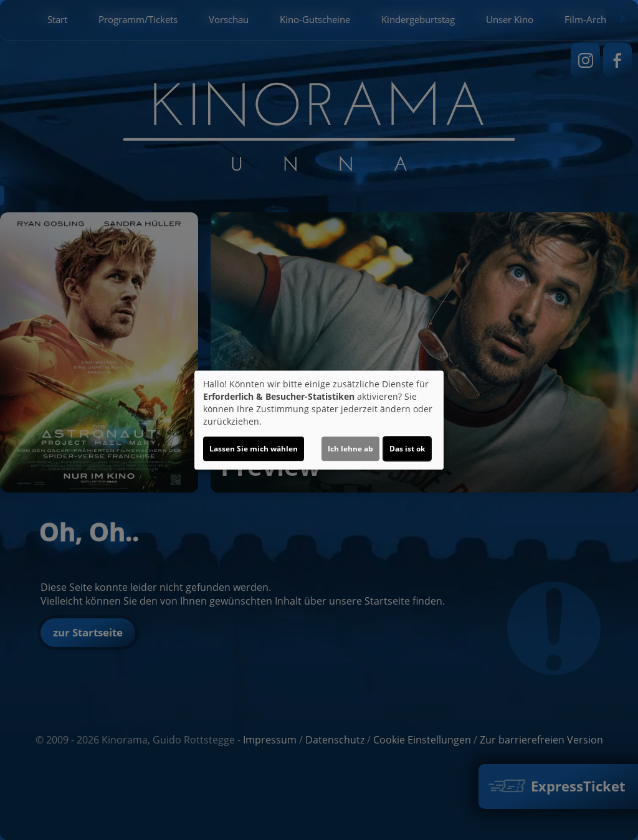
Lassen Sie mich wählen (254, 449)
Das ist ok (407, 449)
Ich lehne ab (350, 449)
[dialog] (319, 420)
